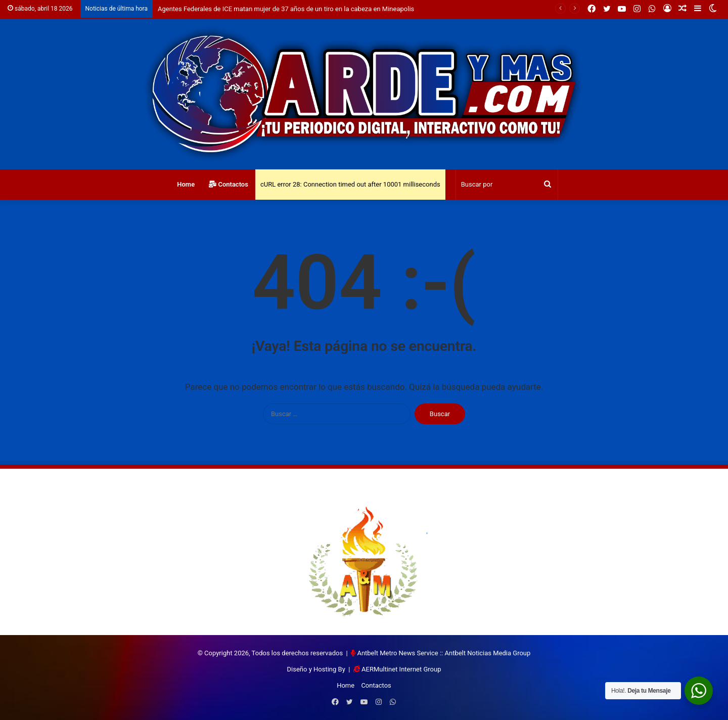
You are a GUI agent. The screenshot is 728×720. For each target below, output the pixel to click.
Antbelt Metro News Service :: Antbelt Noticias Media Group (444, 653)
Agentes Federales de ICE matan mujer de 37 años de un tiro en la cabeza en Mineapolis (286, 9)
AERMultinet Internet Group (401, 669)
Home (186, 184)
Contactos (229, 184)
